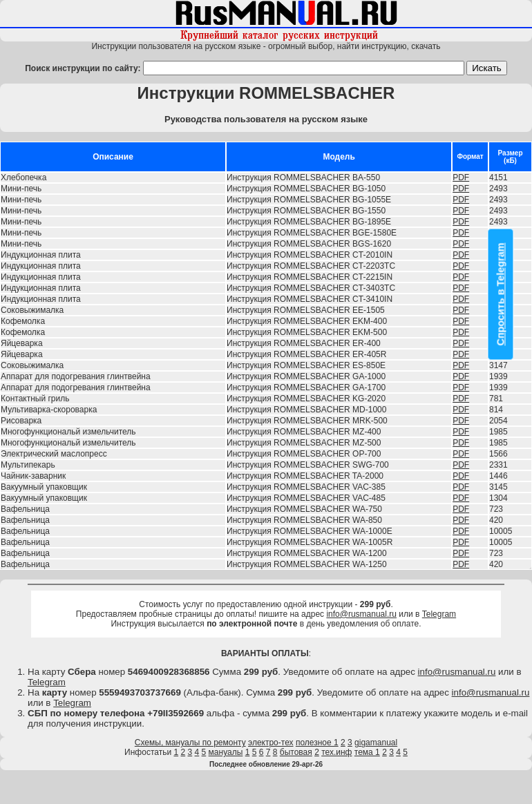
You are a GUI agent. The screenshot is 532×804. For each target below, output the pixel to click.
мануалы (226, 752)
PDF (461, 178)
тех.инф (336, 752)
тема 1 (367, 752)
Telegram (439, 614)
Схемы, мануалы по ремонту (190, 743)
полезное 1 (317, 743)
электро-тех (271, 743)
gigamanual (376, 743)
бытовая (296, 752)
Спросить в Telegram (501, 295)
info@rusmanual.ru (361, 614)
